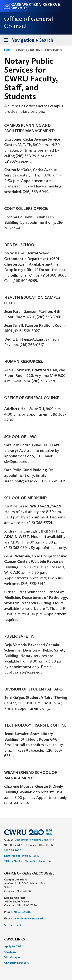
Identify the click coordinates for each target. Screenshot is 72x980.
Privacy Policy (31, 856)
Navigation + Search (27, 41)
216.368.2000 (13, 850)
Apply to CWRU (14, 946)
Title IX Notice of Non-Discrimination (27, 861)
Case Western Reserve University (34, 840)
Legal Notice (12, 856)
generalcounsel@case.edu (29, 918)
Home (8, 50)
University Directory (17, 963)
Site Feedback (13, 925)
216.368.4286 (22, 912)
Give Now (10, 952)
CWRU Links (14, 939)
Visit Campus (12, 957)
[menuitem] (36, 946)
